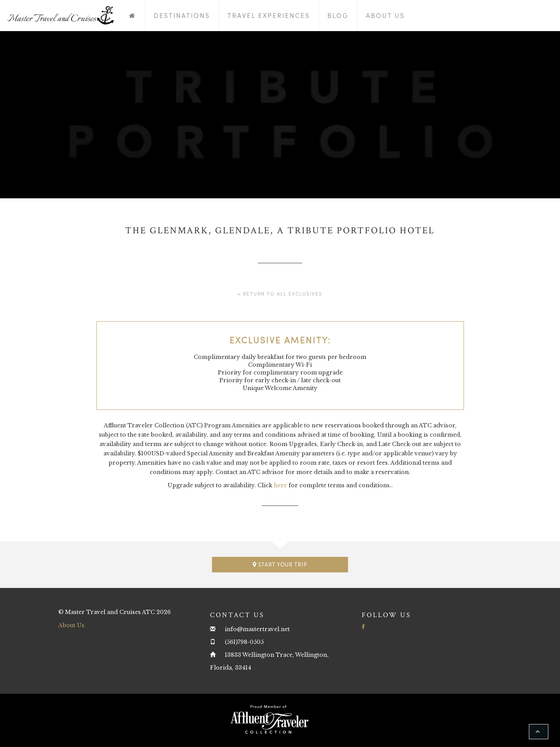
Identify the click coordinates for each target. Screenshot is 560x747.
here (280, 485)
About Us (385, 15)
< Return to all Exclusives (280, 294)
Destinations (182, 15)
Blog (338, 15)
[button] (539, 732)
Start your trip (280, 564)
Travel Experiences (269, 15)
